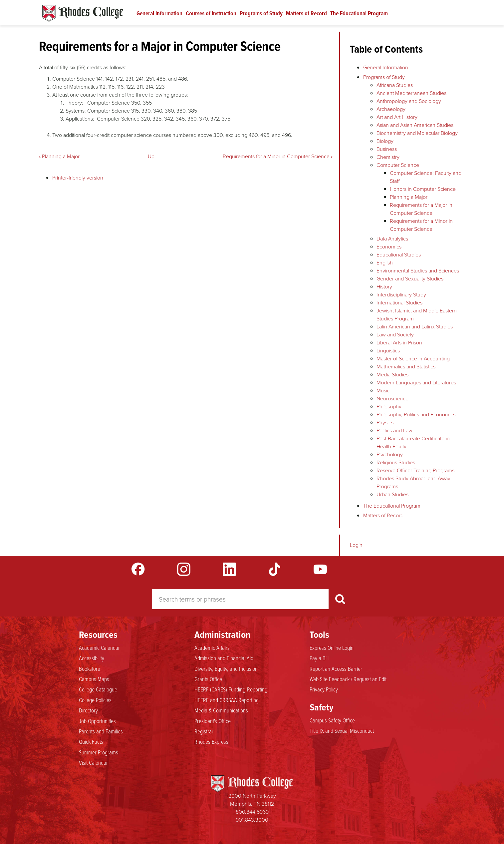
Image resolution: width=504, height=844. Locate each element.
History (384, 287)
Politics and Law (394, 430)
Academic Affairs (212, 648)
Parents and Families (101, 731)
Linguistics (388, 351)
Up (151, 156)
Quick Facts (91, 742)
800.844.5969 (252, 812)
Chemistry (388, 157)
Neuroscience (392, 399)
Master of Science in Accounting (413, 359)
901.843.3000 (252, 820)
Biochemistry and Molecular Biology (417, 133)
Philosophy (389, 407)
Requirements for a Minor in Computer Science (278, 156)
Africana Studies (395, 85)
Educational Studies (399, 255)
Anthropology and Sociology (409, 101)
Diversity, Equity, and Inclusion (226, 669)
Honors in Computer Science (423, 189)
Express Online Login (332, 648)
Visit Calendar (93, 763)
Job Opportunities (97, 721)
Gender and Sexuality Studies (410, 279)
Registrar (204, 731)
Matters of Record (306, 13)
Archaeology (391, 109)
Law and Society (395, 335)
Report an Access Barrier (336, 669)
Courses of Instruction (211, 13)
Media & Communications (221, 710)
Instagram (184, 569)
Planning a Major (59, 156)
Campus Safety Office (332, 720)
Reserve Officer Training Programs (415, 470)
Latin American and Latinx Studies (415, 327)
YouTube (320, 569)
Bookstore (90, 669)
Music (383, 391)
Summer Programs (99, 752)
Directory (88, 710)
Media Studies (392, 375)
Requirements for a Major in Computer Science (421, 209)
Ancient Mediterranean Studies (411, 93)
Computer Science (398, 165)
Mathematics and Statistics (406, 367)
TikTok (275, 569)
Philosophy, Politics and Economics (416, 415)
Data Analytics (392, 239)
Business (387, 149)
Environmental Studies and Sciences (418, 271)
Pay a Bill (319, 658)
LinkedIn (229, 569)
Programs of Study (261, 13)
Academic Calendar (99, 648)
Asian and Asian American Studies (415, 125)
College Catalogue (98, 689)
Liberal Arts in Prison (399, 343)
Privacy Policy (324, 689)
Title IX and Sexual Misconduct (342, 731)
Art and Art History (397, 117)
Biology (385, 141)
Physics (385, 422)
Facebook (138, 569)
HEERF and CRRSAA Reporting (227, 700)
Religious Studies (396, 462)
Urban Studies (392, 494)
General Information (159, 13)
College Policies (95, 700)
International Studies (399, 303)
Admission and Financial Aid (224, 658)
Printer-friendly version (78, 178)
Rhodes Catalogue (83, 13)
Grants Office (208, 679)
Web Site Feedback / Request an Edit (348, 679)
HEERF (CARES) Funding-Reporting (231, 689)
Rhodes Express (211, 742)
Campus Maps (94, 679)
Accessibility (92, 658)
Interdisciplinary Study (401, 295)
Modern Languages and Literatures (416, 383)
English (385, 263)
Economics (389, 247)
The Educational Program (359, 13)
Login (356, 545)
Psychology (390, 454)
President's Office (213, 721)
